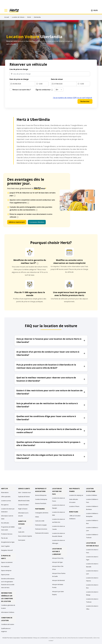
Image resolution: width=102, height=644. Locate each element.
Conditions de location (8, 624)
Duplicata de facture (24, 497)
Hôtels (37, 517)
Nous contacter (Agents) (25, 536)
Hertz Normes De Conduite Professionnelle (80, 638)
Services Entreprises (41, 495)
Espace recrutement (7, 562)
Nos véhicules (5, 523)
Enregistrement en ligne (8, 542)
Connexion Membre (37, 222)
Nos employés (5, 566)
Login (20, 528)
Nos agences (5, 505)
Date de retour (57, 79)
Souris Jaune (22, 540)
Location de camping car (76, 495)
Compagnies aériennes (42, 513)
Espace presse (5, 575)
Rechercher (85, 101)
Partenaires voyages (41, 525)
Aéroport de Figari (57, 562)
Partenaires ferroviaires (42, 533)
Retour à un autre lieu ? (22, 90)
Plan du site (4, 538)
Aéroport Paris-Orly (58, 558)
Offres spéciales (6, 497)
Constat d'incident (23, 505)
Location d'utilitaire (92, 495)
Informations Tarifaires (8, 612)
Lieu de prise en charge (19, 69)
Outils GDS (21, 532)
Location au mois (6, 501)
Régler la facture (23, 509)
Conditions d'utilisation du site (58, 638)
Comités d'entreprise (41, 499)
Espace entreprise (6, 571)
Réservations (5, 493)
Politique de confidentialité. (40, 638)
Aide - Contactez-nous (24, 493)
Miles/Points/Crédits (24, 501)
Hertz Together (5, 546)
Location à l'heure (74, 506)
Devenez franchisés (41, 503)
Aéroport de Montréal (58, 580)
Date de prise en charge (19, 79)
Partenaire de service (41, 529)
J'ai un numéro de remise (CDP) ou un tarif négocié (73, 98)
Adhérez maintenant (17, 222)
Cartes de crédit (40, 521)
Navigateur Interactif (7, 550)
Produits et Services (7, 534)
